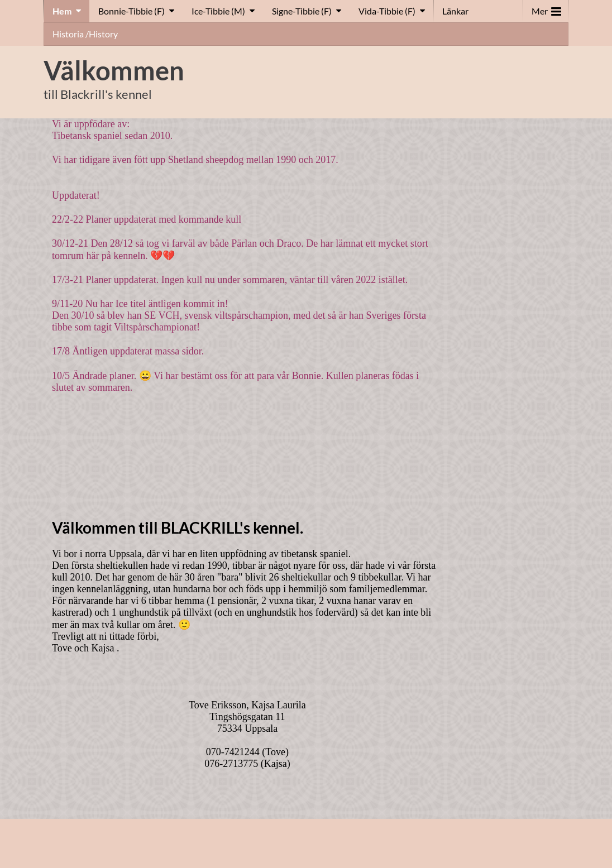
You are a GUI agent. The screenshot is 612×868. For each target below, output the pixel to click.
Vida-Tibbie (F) (387, 11)
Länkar (455, 11)
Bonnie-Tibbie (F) (132, 11)
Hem (62, 11)
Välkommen (114, 70)
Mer (546, 9)
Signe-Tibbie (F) (302, 11)
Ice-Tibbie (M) (218, 11)
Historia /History (85, 34)
